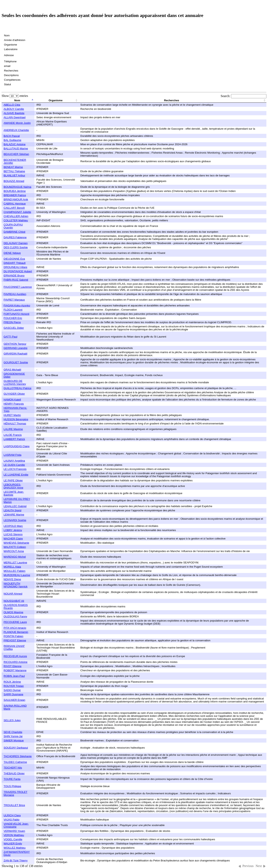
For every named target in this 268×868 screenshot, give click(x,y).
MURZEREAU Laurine (17, 575)
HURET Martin (12, 415)
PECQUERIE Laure (15, 622)
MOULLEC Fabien (14, 571)
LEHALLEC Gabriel (15, 506)
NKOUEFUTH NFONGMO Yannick (16, 585)
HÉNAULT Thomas (15, 424)
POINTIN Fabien (13, 636)
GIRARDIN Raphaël (15, 354)
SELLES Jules (12, 720)
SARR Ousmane (13, 694)
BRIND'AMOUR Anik (16, 199)
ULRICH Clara (12, 815)
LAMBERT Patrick (14, 439)
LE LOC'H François (15, 469)
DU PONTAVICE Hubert (18, 271)
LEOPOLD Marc (13, 526)
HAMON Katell (12, 400)
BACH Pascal (12, 136)
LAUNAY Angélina (14, 461)
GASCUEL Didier (14, 328)
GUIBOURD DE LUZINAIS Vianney (15, 382)
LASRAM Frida (12, 455)
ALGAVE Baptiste (14, 113)
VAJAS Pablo (11, 820)
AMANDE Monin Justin (17, 123)
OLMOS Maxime (13, 612)
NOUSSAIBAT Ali (14, 601)
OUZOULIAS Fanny (15, 616)
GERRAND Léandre (15, 348)
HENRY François (14, 404)
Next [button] (259, 866)
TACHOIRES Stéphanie (18, 756)
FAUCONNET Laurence (18, 287)
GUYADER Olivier (14, 394)
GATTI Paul (10, 337)
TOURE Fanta (12, 779)
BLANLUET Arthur (14, 175)
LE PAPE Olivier (13, 480)
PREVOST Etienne (15, 640)
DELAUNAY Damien (16, 243)
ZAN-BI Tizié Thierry (16, 861)
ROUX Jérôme (12, 682)
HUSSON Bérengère (16, 419)
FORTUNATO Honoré (16, 314)
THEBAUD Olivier (14, 773)
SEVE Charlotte (13, 732)
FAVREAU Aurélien (15, 294)
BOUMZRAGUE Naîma (17, 187)
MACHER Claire (13, 539)
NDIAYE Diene (12, 579)
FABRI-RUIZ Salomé (16, 280)
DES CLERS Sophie (16, 247)
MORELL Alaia (12, 567)
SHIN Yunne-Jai (13, 736)
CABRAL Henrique (15, 204)
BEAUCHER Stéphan (16, 154)
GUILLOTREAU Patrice (17, 388)
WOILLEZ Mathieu (15, 848)
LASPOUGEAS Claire (17, 446)
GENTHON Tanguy (15, 344)
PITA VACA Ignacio (15, 628)
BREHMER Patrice (15, 195)
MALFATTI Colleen (15, 547)
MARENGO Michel (15, 557)
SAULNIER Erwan (14, 700)
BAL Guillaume (12, 140)
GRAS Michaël (12, 370)
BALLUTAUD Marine (16, 148)
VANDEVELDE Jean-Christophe (16, 825)
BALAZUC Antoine (15, 144)
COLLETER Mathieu (16, 220)
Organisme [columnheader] (56, 100)
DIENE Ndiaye (12, 253)
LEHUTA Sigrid (12, 510)
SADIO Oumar (12, 690)
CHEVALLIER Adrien (16, 216)
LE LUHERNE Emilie (16, 475)
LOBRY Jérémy (13, 530)
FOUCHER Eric (13, 318)
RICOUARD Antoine (15, 662)
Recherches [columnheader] (172, 100)
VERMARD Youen (14, 831)
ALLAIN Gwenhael (15, 117)
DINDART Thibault (15, 263)
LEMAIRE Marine (14, 515)
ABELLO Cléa (12, 105)
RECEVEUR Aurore (15, 656)
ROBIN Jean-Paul (14, 676)
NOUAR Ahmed (13, 594)
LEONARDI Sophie (15, 520)
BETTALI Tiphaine (14, 171)
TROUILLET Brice (14, 805)
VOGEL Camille (13, 839)
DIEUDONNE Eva (14, 259)
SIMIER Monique (14, 740)
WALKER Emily (13, 844)
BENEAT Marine (13, 167)
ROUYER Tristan (14, 686)
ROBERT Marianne (15, 670)
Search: (244, 96)
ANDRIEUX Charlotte (16, 130)
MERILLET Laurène (15, 563)
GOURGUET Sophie (16, 362)
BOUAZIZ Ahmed (14, 181)
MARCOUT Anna (14, 551)
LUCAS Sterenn (13, 534)
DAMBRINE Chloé (14, 232)
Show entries (15, 96)
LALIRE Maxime (13, 429)
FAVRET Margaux (14, 300)
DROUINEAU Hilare (15, 267)
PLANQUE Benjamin (16, 632)
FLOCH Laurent (13, 310)
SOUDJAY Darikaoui (16, 748)
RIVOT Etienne (12, 666)
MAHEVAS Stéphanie (16, 543)
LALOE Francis (13, 435)
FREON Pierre (12, 322)
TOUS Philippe (12, 786)
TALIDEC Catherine (15, 762)
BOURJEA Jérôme (15, 191)
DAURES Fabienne (15, 237)
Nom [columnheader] (17, 100)
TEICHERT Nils (13, 768)
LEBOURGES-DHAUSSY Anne (13, 486)
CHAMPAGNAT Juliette (17, 212)
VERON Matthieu (14, 835)
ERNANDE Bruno (14, 276)
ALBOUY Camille (14, 109)
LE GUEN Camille (14, 465)
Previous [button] (248, 866)
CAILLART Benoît (14, 208)
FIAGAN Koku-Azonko (17, 305)
